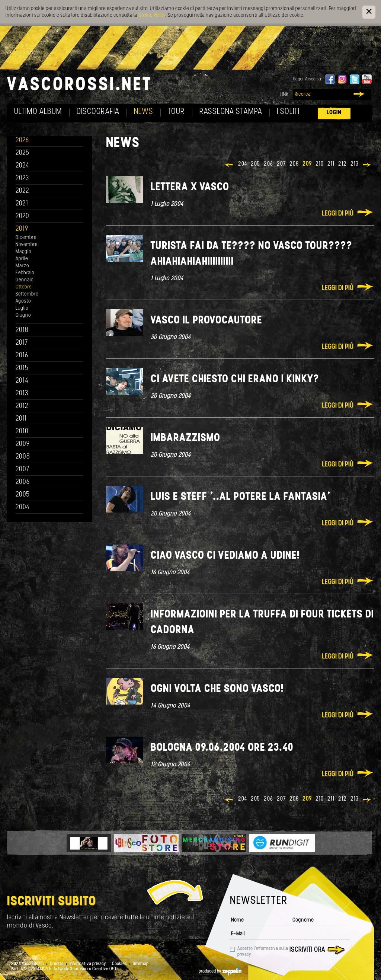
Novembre (27, 245)
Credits (57, 964)
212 (342, 164)
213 (355, 164)
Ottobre (24, 287)
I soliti (288, 112)
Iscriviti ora (307, 950)
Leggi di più (338, 214)
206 (268, 164)
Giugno (23, 315)
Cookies (119, 964)
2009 (23, 444)
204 (243, 164)
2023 (22, 178)
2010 (22, 432)
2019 (22, 229)
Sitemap (141, 964)
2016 (22, 356)
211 (331, 164)
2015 (22, 368)
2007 (23, 470)
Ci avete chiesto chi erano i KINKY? (235, 379)
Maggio (23, 252)
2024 (23, 166)
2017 (22, 343)
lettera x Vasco (190, 187)
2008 (23, 457)
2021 (22, 204)
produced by (220, 971)
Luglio (22, 308)
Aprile (22, 259)
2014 (22, 381)
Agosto (23, 301)
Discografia (98, 112)
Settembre (27, 294)
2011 (21, 419)
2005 (23, 495)
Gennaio (25, 280)
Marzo (22, 266)
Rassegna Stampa (231, 112)
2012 (22, 406)
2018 (22, 330)
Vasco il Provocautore (206, 321)
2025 (23, 153)
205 (255, 164)
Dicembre (26, 238)
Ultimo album (38, 112)
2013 (22, 394)
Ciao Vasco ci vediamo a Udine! (225, 556)
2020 (23, 216)
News (144, 112)
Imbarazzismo (185, 438)
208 (294, 164)
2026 (22, 141)
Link (284, 95)
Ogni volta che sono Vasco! (217, 689)
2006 (23, 482)
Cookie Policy (152, 15)
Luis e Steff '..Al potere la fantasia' (240, 497)
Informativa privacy (88, 964)
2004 (23, 507)
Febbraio (25, 273)
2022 (23, 191)
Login (334, 113)
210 (320, 164)
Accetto (263, 952)
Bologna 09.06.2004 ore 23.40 (222, 748)
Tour (176, 112)
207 (281, 164)
